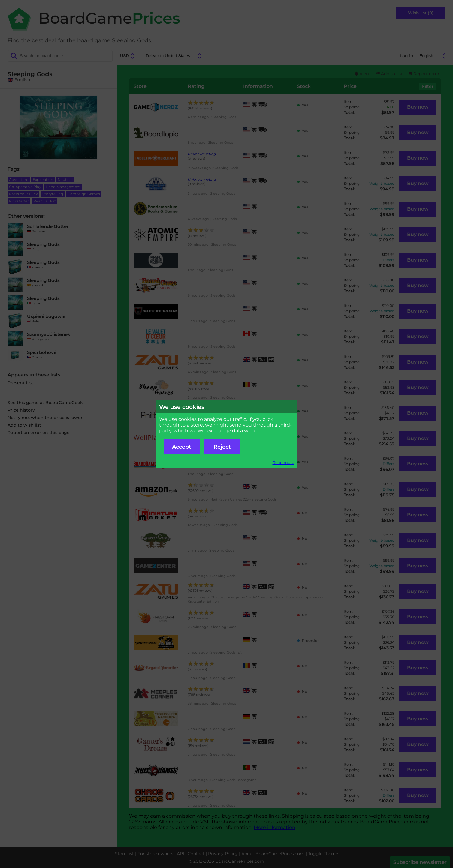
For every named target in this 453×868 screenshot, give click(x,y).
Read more (283, 463)
